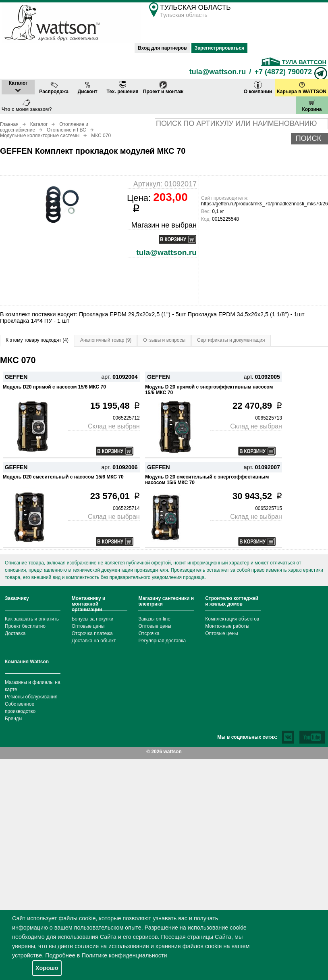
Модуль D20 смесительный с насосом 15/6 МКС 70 (63, 477)
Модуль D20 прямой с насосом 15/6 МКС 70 (54, 387)
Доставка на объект (94, 641)
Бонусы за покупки (93, 619)
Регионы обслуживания (31, 697)
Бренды (13, 719)
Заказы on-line (154, 619)
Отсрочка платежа (92, 633)
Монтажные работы (227, 626)
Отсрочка (149, 633)
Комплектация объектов (232, 619)
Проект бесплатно (25, 626)
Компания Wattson (27, 662)
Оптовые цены (88, 626)
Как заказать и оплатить (32, 619)
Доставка (15, 633)
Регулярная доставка (162, 641)
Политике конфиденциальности (124, 955)
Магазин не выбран (164, 225)
